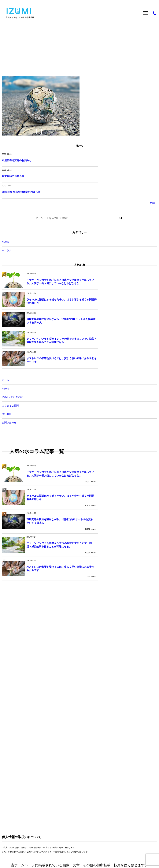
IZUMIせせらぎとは (12, 348)
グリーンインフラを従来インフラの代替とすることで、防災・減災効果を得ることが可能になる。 (130, 290)
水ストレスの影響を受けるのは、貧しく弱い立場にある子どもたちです (53, 311)
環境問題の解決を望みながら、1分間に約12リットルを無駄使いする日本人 (52, 290)
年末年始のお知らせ (91, 160)
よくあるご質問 (10, 357)
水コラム (75, 235)
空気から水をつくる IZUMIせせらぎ (26, 807)
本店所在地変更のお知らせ (17, 160)
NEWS (75, 226)
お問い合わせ (9, 374)
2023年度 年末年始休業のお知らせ (21, 176)
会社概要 (7, 365)
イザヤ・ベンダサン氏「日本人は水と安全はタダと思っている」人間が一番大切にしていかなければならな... (53, 267)
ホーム (6, 331)
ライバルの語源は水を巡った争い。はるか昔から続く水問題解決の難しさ (129, 267)
